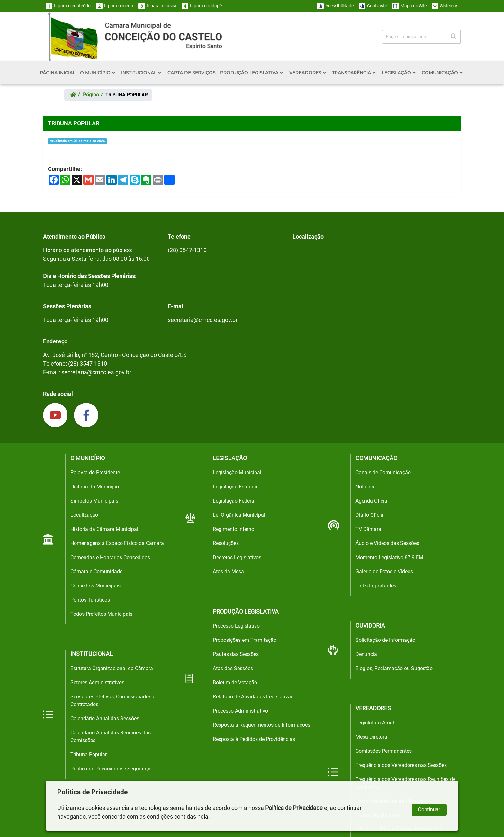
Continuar (429, 810)
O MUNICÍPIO (98, 73)
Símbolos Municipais (94, 501)
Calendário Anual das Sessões (105, 719)
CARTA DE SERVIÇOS (192, 73)
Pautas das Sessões (236, 654)
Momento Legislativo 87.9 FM (389, 557)
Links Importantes (376, 586)
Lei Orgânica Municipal (239, 515)
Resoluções (226, 543)
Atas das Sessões (233, 668)
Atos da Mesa (228, 572)
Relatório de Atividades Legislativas (253, 697)
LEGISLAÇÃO (399, 73)
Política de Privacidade (294, 808)
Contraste (373, 6)
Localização (84, 515)
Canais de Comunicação (383, 473)
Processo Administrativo (240, 711)
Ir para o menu (114, 6)
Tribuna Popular (89, 755)
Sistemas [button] (445, 6)
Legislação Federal (234, 501)
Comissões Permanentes (384, 751)
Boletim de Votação (235, 682)
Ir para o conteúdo (68, 6)
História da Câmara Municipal (104, 529)
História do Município (95, 487)
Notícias (365, 487)
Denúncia (366, 654)
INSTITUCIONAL (141, 73)
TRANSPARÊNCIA (354, 73)
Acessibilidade (335, 6)
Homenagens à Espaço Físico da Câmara (117, 543)
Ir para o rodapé (202, 6)
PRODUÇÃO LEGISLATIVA (252, 73)
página (91, 95)
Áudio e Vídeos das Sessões (387, 543)
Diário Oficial (370, 515)
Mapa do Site (409, 6)
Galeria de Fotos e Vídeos (384, 572)
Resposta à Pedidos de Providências (254, 739)
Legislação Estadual (236, 487)
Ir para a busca (157, 6)
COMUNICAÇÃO (442, 73)
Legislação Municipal (237, 473)
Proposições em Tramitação (245, 640)
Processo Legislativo (236, 626)
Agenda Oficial (372, 501)
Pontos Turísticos (90, 600)
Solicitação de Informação (385, 640)
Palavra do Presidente (95, 473)
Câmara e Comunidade (96, 572)
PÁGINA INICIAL (58, 73)
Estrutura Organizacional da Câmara (112, 668)
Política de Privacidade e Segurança (111, 769)
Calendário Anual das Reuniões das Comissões (111, 737)
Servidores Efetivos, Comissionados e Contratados (113, 701)
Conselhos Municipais (95, 586)
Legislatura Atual (375, 723)
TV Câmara (368, 529)
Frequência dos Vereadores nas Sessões (401, 765)
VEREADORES (308, 73)
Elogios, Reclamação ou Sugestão (394, 668)
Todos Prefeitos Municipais (101, 614)
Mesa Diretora (371, 737)
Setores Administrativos (97, 682)
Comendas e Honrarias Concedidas (110, 557)
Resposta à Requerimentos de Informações (261, 725)
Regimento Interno (234, 529)
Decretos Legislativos (237, 557)
